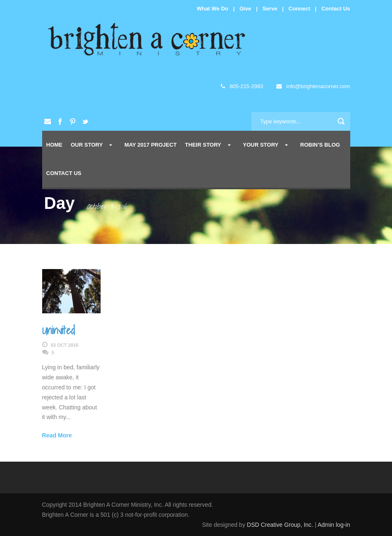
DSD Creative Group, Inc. (281, 525)
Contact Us (336, 9)
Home (54, 145)
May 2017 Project (150, 145)
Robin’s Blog (320, 145)
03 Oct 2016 (65, 345)
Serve (270, 9)
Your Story (261, 145)
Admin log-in (334, 525)
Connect (299, 9)
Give (245, 9)
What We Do (212, 9)
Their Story (203, 145)
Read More (57, 435)
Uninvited (58, 330)
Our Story (87, 145)
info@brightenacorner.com (313, 86)
